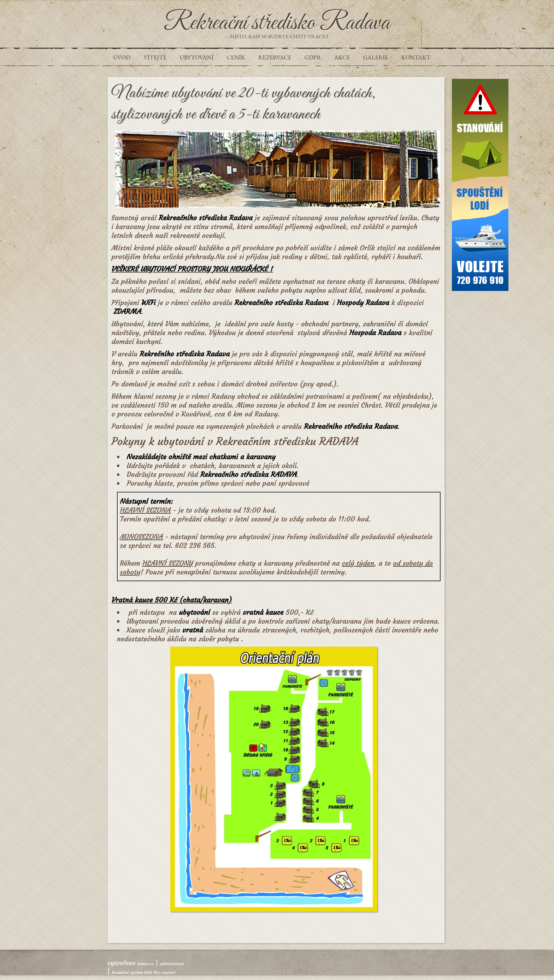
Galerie (376, 57)
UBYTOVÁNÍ (196, 57)
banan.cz (146, 964)
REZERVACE (275, 57)
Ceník (236, 57)
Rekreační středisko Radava (277, 23)
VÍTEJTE (155, 57)
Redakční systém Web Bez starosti (143, 972)
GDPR (313, 57)
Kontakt (416, 57)
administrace (172, 964)
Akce (342, 57)
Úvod (122, 57)
